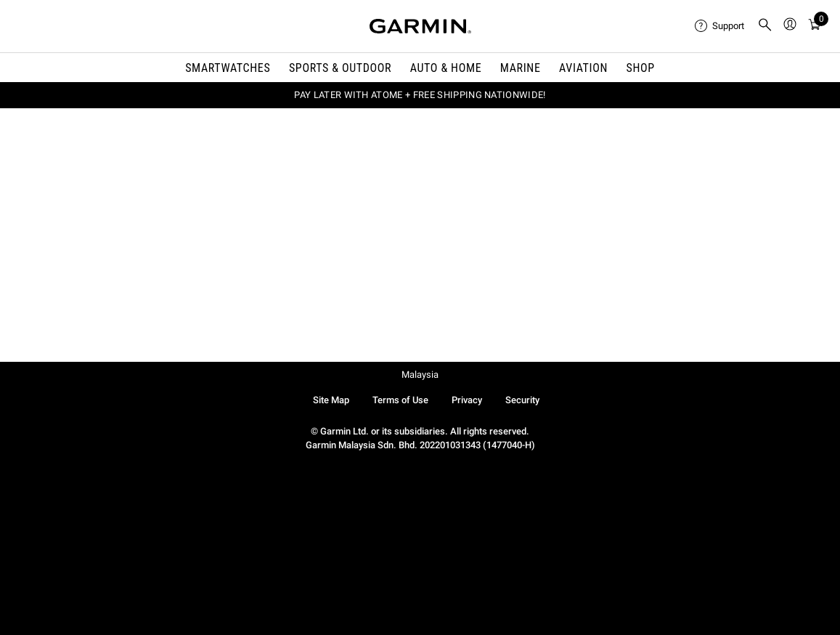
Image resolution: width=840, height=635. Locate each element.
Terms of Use (400, 400)
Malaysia (420, 375)
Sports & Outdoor (340, 68)
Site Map (331, 400)
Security (522, 400)
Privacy (467, 400)
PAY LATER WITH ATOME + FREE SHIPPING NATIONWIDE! (420, 95)
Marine (521, 68)
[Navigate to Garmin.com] (420, 26)
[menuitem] (720, 26)
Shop (641, 68)
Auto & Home (446, 68)
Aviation (583, 68)
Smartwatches (228, 68)
